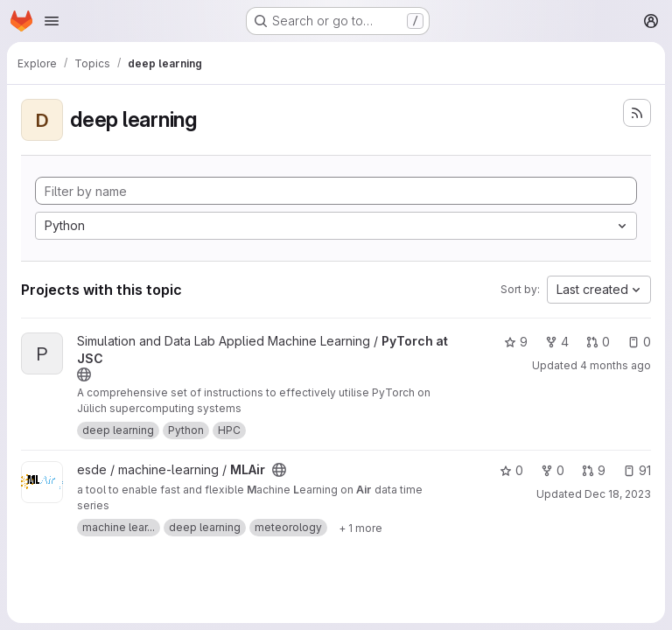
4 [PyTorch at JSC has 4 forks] (557, 342)
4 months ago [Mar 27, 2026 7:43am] (616, 365)
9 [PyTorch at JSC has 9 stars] (516, 342)
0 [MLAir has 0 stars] (511, 470)
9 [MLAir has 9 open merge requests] (594, 470)
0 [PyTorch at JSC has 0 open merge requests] (598, 342)
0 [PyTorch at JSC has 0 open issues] (639, 342)
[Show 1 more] (360, 528)
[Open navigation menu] (52, 21)
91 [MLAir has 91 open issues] (637, 470)
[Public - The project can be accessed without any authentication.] (84, 374)
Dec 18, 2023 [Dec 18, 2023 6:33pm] (618, 494)
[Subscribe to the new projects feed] (637, 113)
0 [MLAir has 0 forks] (553, 470)
